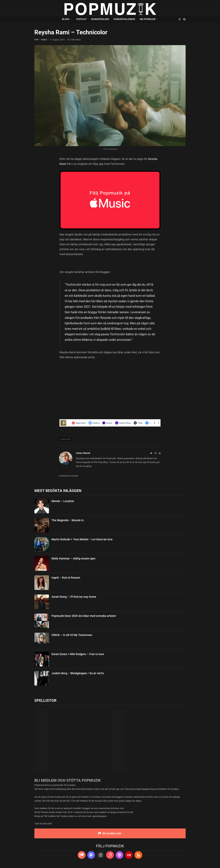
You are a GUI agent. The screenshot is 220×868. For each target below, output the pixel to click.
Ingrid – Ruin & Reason (66, 578)
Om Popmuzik (148, 19)
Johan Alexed (83, 453)
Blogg (66, 19)
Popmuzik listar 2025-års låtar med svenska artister (84, 616)
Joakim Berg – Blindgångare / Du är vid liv (78, 673)
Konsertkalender (124, 19)
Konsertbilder (100, 19)
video (44, 40)
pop (36, 40)
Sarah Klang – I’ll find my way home (74, 597)
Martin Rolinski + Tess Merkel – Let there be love (82, 539)
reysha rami (65, 439)
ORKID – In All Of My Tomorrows (72, 635)
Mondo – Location (63, 501)
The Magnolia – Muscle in (68, 520)
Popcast (82, 19)
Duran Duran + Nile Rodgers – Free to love (78, 654)
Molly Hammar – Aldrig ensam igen (73, 558)
